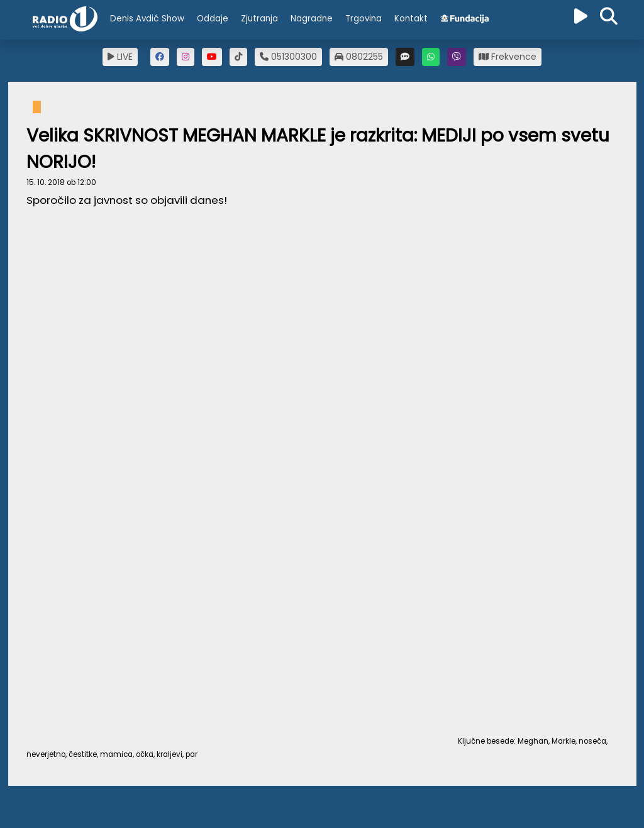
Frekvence (508, 57)
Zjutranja (259, 19)
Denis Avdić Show (147, 19)
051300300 (288, 57)
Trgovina (364, 19)
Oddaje (213, 19)
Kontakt (411, 19)
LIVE (120, 57)
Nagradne (312, 19)
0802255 (359, 57)
